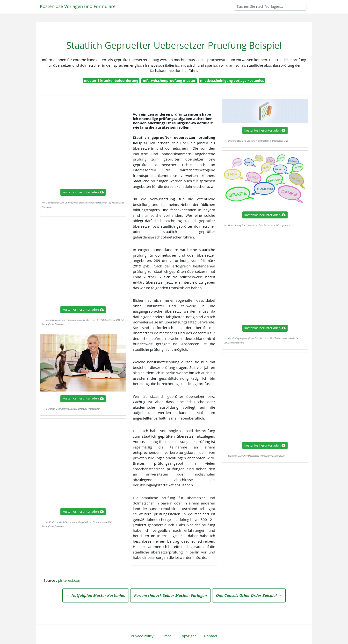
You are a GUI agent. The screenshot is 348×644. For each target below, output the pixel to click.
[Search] (270, 6)
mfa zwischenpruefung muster (169, 80)
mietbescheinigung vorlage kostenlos (232, 80)
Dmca (167, 636)
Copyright (188, 636)
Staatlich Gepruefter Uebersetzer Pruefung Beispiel (174, 45)
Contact (211, 636)
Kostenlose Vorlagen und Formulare (78, 6)
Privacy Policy (142, 636)
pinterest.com (70, 580)
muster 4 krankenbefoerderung (111, 80)
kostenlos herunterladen (83, 192)
